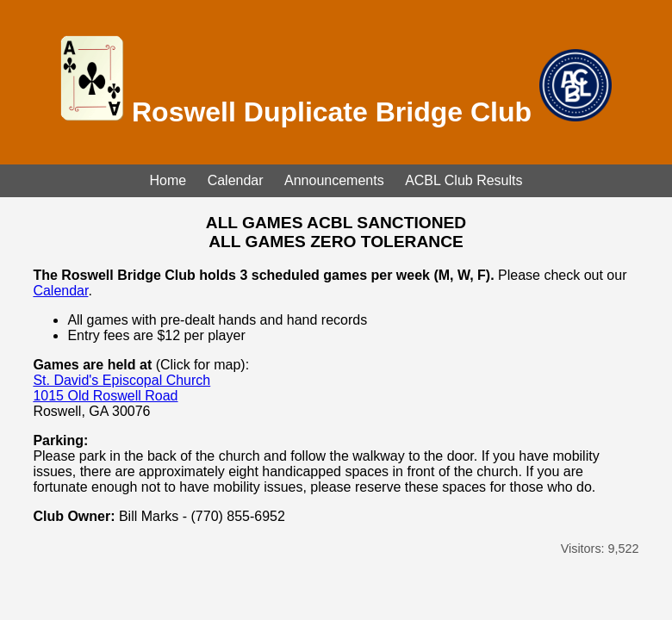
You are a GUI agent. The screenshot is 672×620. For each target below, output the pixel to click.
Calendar (236, 180)
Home (168, 180)
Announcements (334, 180)
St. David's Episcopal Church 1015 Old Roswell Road (121, 388)
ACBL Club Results (464, 180)
